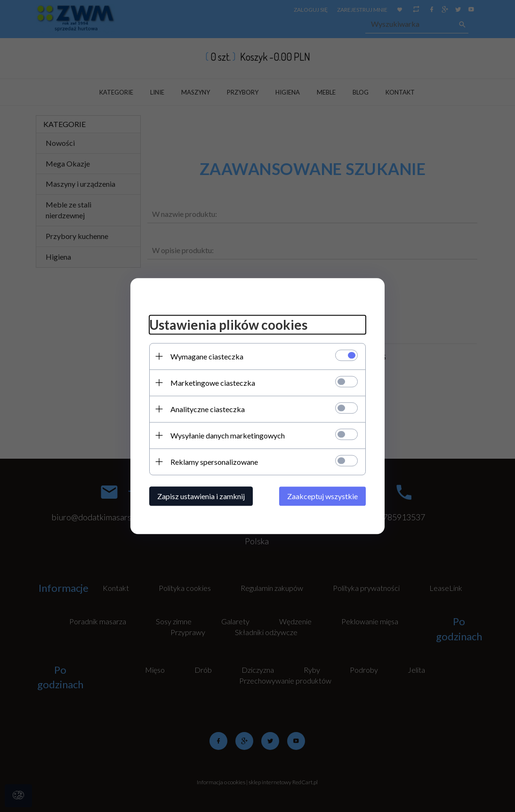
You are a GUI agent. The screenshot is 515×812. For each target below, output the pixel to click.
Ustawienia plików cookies (228, 325)
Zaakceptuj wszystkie (322, 496)
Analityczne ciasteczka (208, 409)
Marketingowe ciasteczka (213, 383)
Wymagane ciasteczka (207, 356)
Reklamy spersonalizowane (214, 462)
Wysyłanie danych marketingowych (228, 435)
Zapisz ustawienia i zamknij (201, 496)
